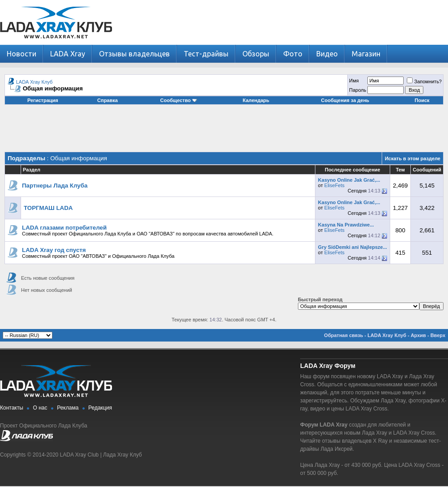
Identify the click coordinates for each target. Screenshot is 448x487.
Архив (418, 335)
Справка (108, 100)
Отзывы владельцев (134, 54)
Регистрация (43, 100)
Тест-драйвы (206, 54)
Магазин (366, 54)
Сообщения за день (345, 100)
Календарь (256, 100)
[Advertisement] (224, 132)
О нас (40, 408)
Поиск (422, 100)
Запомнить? (424, 81)
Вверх (438, 335)
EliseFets (334, 185)
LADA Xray (68, 54)
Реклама (68, 408)
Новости (22, 54)
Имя (354, 81)
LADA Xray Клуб (34, 82)
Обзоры (256, 54)
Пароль (358, 90)
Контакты (12, 408)
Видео (327, 54)
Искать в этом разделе (413, 158)
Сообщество (179, 100)
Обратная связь (343, 335)
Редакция (100, 408)
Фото (293, 54)
